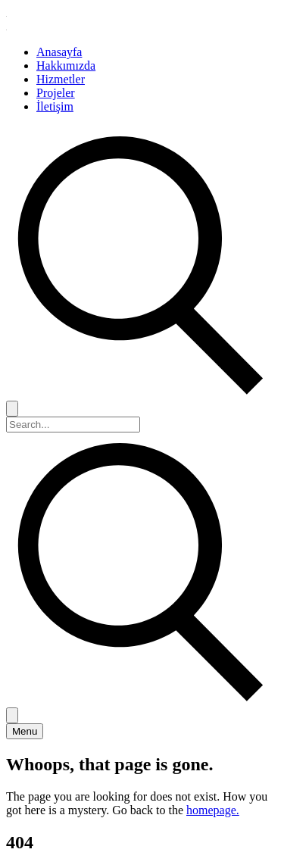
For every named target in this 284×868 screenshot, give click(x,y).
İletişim (55, 106)
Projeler (56, 93)
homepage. (213, 810)
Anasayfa (59, 52)
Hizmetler (61, 79)
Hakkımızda (66, 66)
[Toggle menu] (25, 731)
